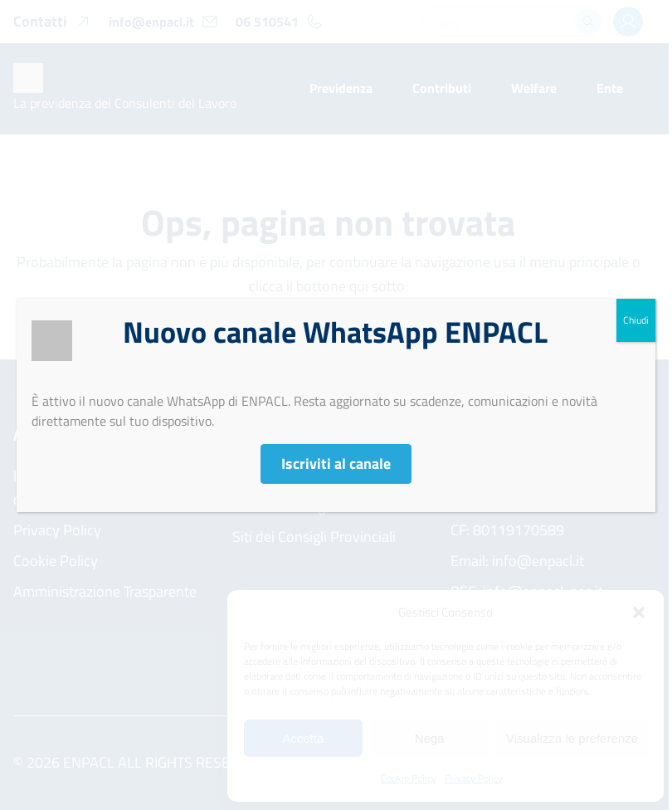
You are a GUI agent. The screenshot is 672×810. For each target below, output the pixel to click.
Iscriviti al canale (336, 464)
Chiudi (636, 320)
